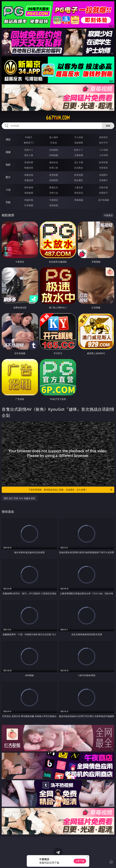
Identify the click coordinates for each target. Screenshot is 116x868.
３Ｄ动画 (103, 150)
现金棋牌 (79, 143)
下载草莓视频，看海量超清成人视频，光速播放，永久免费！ (71, 490)
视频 (8, 152)
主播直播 (79, 155)
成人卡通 (79, 162)
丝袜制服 (54, 155)
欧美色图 (79, 175)
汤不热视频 (103, 200)
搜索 (108, 126)
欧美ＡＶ (79, 150)
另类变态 (103, 168)
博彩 (8, 140)
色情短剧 (54, 205)
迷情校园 (29, 193)
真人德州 (54, 137)
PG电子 (29, 137)
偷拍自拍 (54, 162)
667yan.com (58, 118)
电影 (8, 165)
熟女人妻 (29, 155)
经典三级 (54, 168)
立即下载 (80, 861)
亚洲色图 (54, 175)
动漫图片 (103, 175)
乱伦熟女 (79, 168)
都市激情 (29, 187)
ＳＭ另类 (103, 155)
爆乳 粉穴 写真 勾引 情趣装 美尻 (20, 498)
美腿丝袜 (29, 180)
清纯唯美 (54, 180)
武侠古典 (103, 187)
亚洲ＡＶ (29, 150)
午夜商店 (54, 200)
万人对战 (79, 137)
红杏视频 (29, 205)
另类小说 (54, 193)
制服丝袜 (29, 168)
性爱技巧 (103, 193)
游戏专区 (103, 137)
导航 (8, 202)
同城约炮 (29, 200)
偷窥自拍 (29, 175)
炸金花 (54, 143)
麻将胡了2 (29, 143)
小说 (8, 190)
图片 (8, 177)
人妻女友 (79, 187)
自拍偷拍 (54, 150)
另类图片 (103, 180)
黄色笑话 (79, 193)
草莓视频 (79, 200)
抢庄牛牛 (103, 143)
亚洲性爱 (29, 162)
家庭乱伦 (54, 187)
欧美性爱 (103, 162)
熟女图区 (79, 180)
